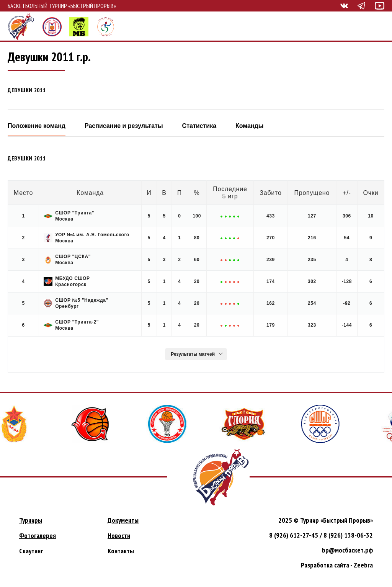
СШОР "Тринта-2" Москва (71, 325)
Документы (123, 520)
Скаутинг (31, 551)
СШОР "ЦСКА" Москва (67, 260)
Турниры (31, 520)
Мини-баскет (79, 27)
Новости (119, 535)
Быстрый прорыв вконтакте (344, 6)
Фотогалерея (38, 535)
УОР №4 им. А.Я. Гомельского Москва (87, 238)
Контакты (121, 551)
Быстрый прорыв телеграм (361, 6)
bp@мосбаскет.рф (347, 550)
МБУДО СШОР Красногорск (67, 281)
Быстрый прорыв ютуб (380, 6)
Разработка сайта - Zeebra (337, 565)
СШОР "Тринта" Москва (69, 216)
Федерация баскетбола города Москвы (52, 27)
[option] (94, 424)
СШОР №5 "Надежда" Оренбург (76, 303)
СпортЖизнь (106, 27)
